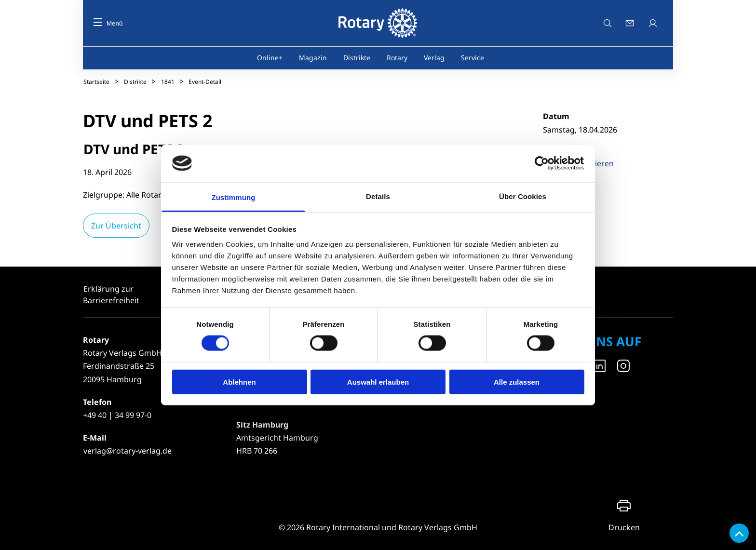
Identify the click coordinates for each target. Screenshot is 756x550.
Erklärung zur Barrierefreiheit (111, 295)
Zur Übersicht (116, 226)
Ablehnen (239, 382)
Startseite (96, 82)
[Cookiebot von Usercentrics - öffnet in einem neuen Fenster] (542, 163)
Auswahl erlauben (378, 382)
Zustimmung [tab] (234, 197)
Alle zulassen (517, 382)
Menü (108, 23)
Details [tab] (378, 196)
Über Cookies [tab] (523, 196)
